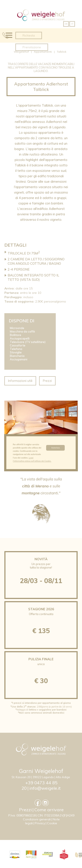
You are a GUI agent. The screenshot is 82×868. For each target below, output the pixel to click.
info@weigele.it (45, 788)
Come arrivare (49, 810)
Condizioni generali (37, 819)
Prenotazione (32, 47)
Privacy (40, 823)
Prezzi (47, 381)
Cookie (52, 823)
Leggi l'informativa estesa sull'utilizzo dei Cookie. (32, 460)
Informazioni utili (20, 381)
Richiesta (29, 35)
